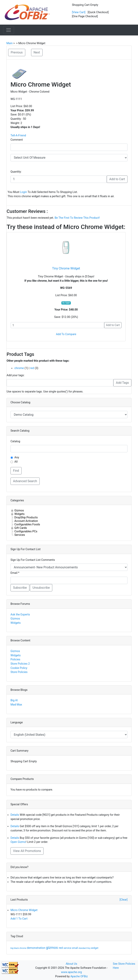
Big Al (14, 700)
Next (37, 52)
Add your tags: (16, 375)
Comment (17, 140)
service (68, 948)
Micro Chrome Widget (24, 910)
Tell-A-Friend (18, 136)
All (16, 462)
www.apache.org (71, 972)
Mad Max (16, 705)
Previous (17, 52)
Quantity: (16, 172)
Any (17, 457)
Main (10, 43)
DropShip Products (26, 517)
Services (20, 535)
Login (24, 192)
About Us (71, 964)
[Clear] (124, 900)
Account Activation (26, 521)
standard (83, 948)
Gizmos (19, 510)
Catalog (15, 441)
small (75, 948)
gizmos (52, 948)
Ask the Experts (20, 615)
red (32, 368)
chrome (19, 368)
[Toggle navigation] (9, 30)
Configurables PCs (26, 531)
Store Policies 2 (20, 664)
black (17, 948)
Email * (15, 573)
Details (15, 815)
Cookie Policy (19, 668)
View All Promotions (27, 851)
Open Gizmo (18, 842)
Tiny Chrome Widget (66, 268)
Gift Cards (21, 528)
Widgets (19, 514)
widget (95, 948)
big (12, 948)
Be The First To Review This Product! (77, 218)
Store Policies (19, 672)
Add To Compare (66, 334)
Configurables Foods (27, 524)
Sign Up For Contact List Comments (33, 560)
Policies (15, 659)
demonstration (36, 948)
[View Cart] (79, 12)
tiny (89, 948)
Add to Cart (117, 179)
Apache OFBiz (79, 976)
